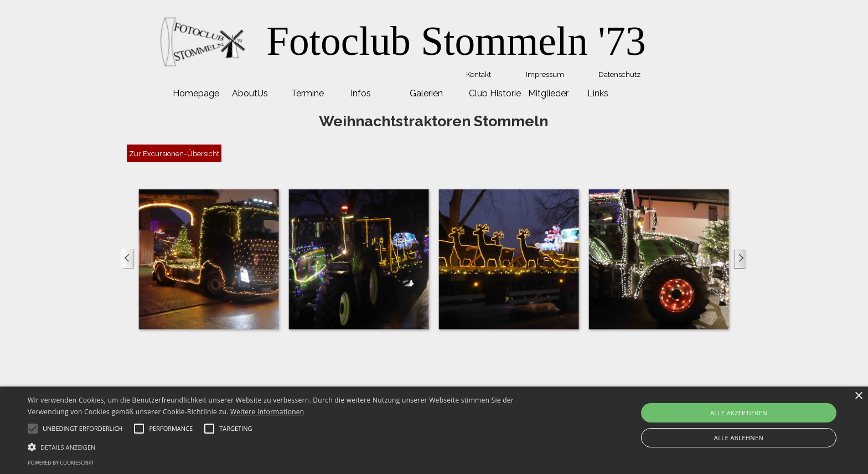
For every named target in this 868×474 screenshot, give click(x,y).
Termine (308, 93)
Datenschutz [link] (619, 74)
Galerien (426, 93)
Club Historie (495, 93)
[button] (208, 259)
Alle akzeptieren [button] (739, 413)
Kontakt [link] (479, 74)
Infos (361, 93)
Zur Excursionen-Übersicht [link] (174, 153)
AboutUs (250, 93)
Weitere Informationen (267, 412)
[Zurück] (128, 259)
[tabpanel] (456, 42)
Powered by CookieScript (61, 463)
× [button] (858, 396)
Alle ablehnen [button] (739, 438)
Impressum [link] (545, 74)
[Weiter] (740, 259)
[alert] (434, 430)
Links (598, 93)
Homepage (196, 93)
